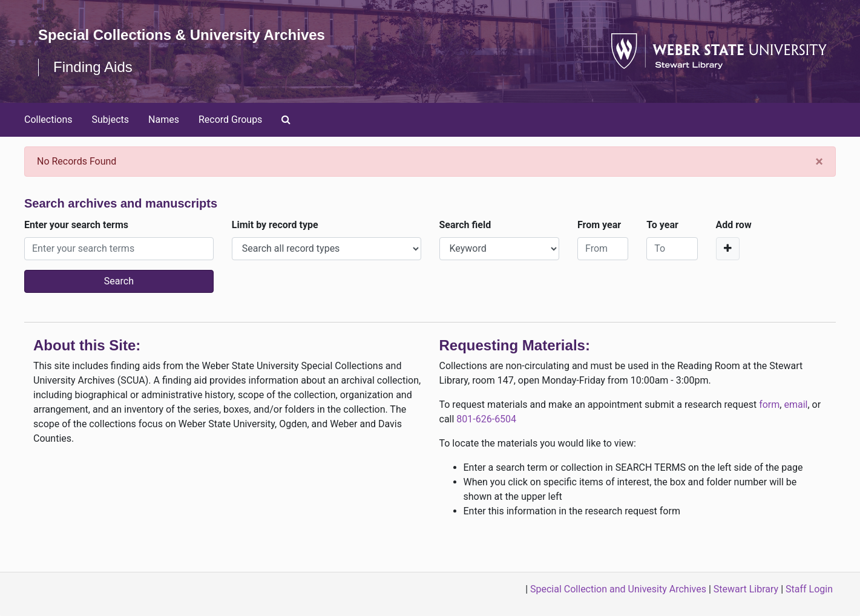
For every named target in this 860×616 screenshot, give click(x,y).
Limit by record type (275, 225)
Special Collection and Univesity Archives (618, 589)
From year (599, 225)
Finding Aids (93, 67)
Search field (465, 225)
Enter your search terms (76, 225)
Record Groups (230, 120)
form (769, 405)
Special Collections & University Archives (182, 35)
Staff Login (809, 589)
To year (662, 225)
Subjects (110, 120)
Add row (734, 225)
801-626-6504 (486, 419)
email (796, 405)
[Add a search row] (728, 249)
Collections (48, 120)
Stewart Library (746, 589)
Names (164, 120)
